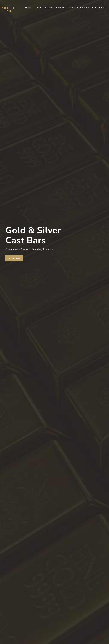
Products (61, 8)
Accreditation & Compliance (82, 8)
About (38, 8)
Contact (103, 8)
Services (49, 8)
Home (28, 8)
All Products (14, 258)
